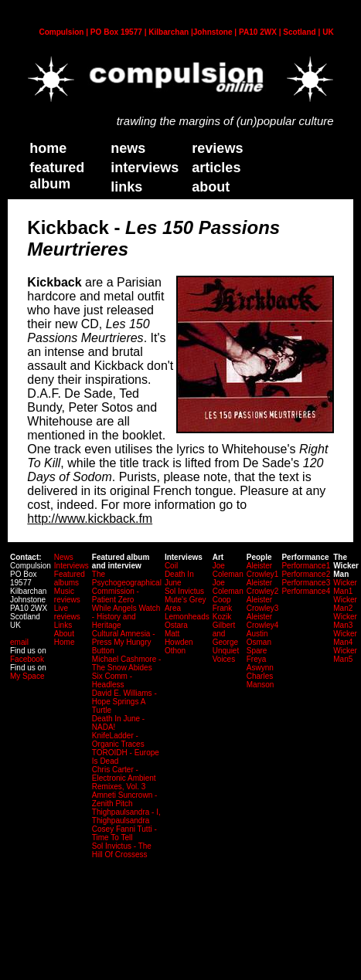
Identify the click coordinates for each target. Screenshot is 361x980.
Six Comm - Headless (112, 680)
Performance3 (306, 583)
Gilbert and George (225, 634)
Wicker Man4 (345, 638)
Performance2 (306, 574)
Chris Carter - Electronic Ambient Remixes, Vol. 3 (124, 778)
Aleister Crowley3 (263, 604)
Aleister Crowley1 (263, 570)
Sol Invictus (184, 591)
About (64, 634)
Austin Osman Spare (259, 642)
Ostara (176, 625)
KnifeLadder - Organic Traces (118, 740)
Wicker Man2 (345, 604)
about (211, 187)
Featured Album (57, 176)
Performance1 (306, 566)
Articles (216, 168)
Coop (222, 600)
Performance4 (306, 591)
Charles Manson (261, 680)
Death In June (179, 578)
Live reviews (67, 612)
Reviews (217, 148)
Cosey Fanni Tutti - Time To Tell (124, 833)
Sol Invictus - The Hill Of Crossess (122, 850)
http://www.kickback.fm (90, 519)
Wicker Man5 (345, 655)
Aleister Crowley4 (263, 621)
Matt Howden (179, 638)
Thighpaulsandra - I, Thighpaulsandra (126, 816)
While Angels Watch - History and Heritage (126, 617)
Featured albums (70, 578)
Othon (175, 651)
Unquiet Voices (226, 655)
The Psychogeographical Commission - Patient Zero (127, 587)
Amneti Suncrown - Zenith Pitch (124, 799)
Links (63, 625)
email (19, 642)
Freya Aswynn (260, 663)
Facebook (27, 659)
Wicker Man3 (345, 621)
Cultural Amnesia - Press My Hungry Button (124, 642)
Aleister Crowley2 (263, 587)
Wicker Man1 (345, 587)
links (126, 187)
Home (65, 642)
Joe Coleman (228, 570)
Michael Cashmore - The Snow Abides (126, 663)
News (128, 148)
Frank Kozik (223, 612)
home (48, 148)
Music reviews (67, 595)
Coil (171, 566)
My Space (27, 676)
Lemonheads (187, 617)
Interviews (145, 168)
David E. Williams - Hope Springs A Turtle (124, 702)
